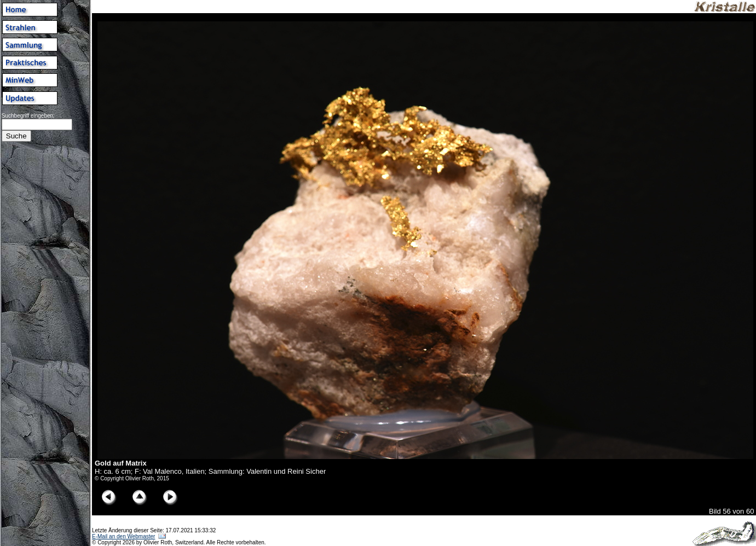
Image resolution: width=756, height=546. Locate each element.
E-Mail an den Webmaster (123, 536)
